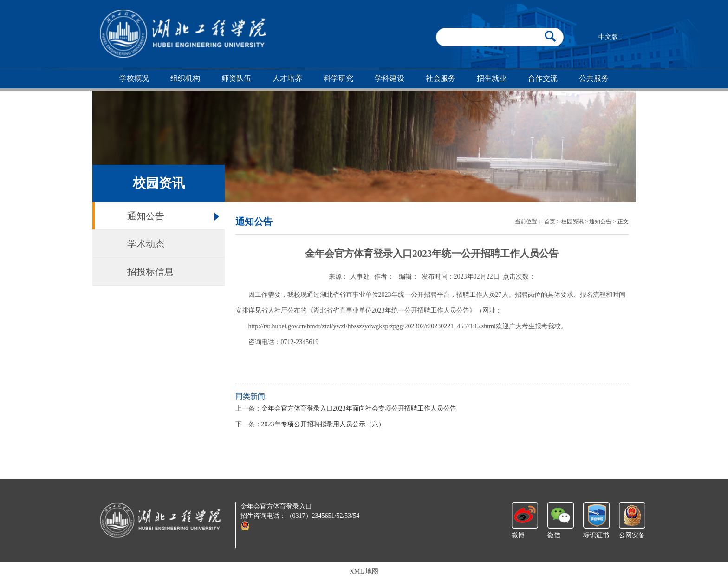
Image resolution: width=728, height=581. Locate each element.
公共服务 (594, 78)
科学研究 (338, 78)
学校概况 (134, 78)
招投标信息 (150, 272)
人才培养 (287, 78)
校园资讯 (572, 222)
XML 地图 (364, 571)
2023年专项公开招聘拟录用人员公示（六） (323, 424)
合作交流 (543, 78)
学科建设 (390, 78)
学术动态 (146, 244)
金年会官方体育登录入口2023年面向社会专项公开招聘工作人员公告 (359, 408)
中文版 (608, 37)
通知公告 (146, 216)
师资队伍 (236, 78)
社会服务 (441, 78)
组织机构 (185, 78)
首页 (550, 222)
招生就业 (492, 78)
